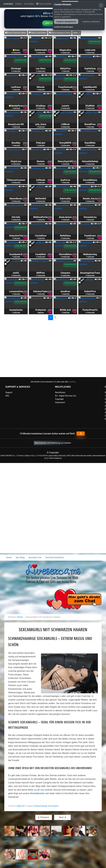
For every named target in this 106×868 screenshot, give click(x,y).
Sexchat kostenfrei (55, 557)
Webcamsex (79, 838)
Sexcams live (35, 557)
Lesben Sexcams (31, 839)
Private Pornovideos (67, 839)
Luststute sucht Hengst (45, 858)
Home (9, 557)
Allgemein (21, 806)
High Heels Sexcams (20, 839)
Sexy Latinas (91, 838)
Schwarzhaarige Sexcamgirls (46, 806)
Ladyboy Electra (54, 839)
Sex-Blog (20, 557)
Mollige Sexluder (7, 858)
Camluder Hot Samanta (44, 839)
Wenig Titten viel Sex (8, 839)
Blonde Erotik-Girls (21, 858)
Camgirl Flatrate (30, 858)
